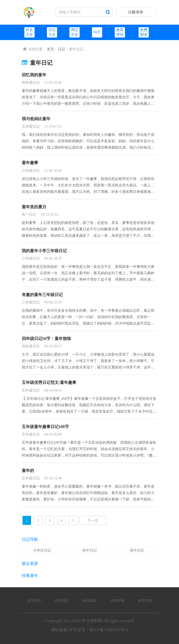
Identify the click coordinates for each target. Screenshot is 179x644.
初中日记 (90, 550)
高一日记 (29, 215)
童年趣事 (30, 163)
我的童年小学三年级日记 (44, 251)
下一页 (93, 521)
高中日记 (137, 550)
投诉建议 (90, 601)
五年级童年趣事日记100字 (45, 427)
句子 (97, 32)
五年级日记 (31, 126)
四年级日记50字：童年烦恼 (46, 339)
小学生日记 (42, 550)
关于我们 (34, 601)
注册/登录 (136, 12)
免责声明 (145, 601)
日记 (61, 49)
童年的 (28, 471)
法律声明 (117, 601)
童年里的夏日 (34, 207)
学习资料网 (92, 621)
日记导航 (30, 539)
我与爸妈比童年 (36, 119)
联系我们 (62, 601)
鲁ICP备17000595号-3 (109, 630)
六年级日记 (31, 171)
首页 (50, 49)
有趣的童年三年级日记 (42, 295)
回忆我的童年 (34, 75)
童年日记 (37, 63)
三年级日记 (31, 258)
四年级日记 (31, 83)
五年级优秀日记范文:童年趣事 (49, 382)
